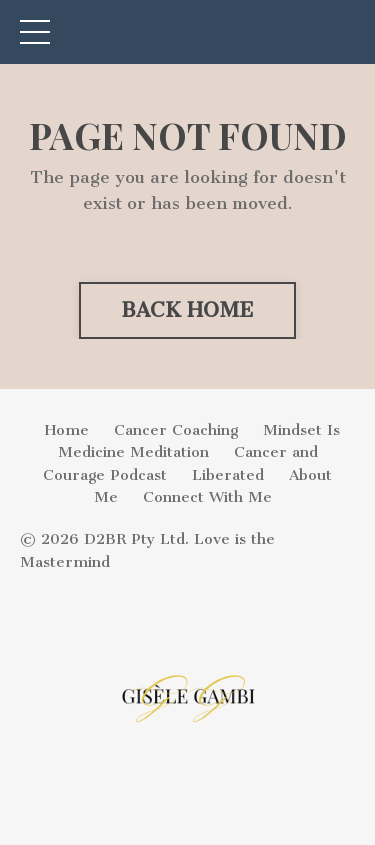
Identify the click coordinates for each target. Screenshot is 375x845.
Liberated (228, 475)
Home (67, 430)
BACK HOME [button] (187, 310)
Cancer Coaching (176, 430)
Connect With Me (207, 497)
